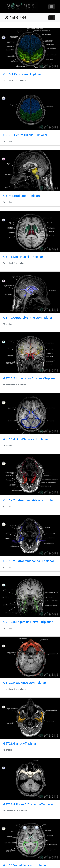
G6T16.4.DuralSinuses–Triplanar (26, 439)
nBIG (15, 18)
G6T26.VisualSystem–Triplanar (25, 865)
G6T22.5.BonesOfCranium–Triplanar (28, 804)
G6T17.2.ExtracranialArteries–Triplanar (30, 500)
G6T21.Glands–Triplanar (20, 743)
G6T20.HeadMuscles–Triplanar (25, 683)
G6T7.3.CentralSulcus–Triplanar (25, 135)
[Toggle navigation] (52, 7)
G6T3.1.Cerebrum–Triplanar (23, 74)
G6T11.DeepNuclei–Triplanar (23, 257)
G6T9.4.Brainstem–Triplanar (23, 196)
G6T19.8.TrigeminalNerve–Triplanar (28, 622)
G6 (24, 18)
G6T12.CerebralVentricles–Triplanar (28, 318)
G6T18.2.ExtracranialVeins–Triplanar (29, 561)
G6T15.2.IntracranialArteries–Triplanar (30, 378)
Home (7, 18)
